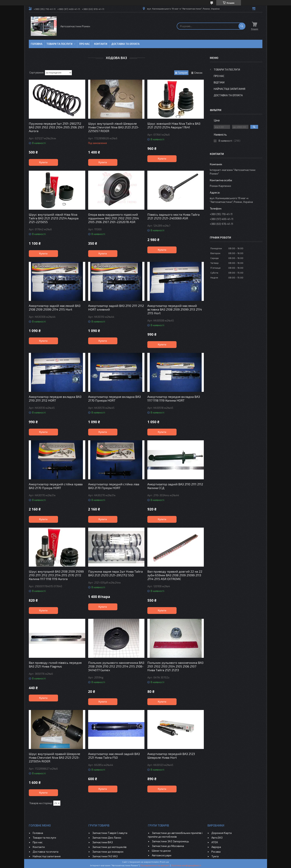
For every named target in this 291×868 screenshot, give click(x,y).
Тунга (215, 856)
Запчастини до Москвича (168, 846)
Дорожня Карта (222, 833)
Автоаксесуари (162, 855)
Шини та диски (161, 851)
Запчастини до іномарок (108, 852)
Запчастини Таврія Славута (110, 833)
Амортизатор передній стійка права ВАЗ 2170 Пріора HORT (56, 486)
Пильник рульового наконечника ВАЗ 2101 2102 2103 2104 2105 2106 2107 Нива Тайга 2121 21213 (175, 666)
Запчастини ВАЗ (102, 842)
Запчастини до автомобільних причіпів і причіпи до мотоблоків (175, 835)
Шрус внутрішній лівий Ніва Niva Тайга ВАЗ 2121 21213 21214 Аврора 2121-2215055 (54, 218)
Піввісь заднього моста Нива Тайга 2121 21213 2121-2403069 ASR (173, 216)
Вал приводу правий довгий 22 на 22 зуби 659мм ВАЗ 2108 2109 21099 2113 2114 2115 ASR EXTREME (175, 575)
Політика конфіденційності (186, 865)
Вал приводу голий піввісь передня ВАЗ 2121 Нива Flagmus (55, 664)
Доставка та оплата (125, 44)
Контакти (101, 44)
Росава (216, 852)
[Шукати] (242, 26)
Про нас (85, 44)
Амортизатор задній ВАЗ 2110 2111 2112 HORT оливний (116, 307)
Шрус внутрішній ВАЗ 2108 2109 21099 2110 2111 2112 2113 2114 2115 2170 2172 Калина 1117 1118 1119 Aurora (56, 575)
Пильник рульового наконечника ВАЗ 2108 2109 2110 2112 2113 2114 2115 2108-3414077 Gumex (116, 666)
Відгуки (219, 82)
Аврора (216, 847)
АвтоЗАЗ (217, 838)
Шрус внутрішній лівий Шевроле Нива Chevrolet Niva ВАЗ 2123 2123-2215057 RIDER (114, 127)
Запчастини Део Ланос (107, 838)
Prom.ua (164, 862)
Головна (37, 44)
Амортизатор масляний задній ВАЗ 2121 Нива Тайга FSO (114, 756)
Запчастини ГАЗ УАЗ (105, 856)
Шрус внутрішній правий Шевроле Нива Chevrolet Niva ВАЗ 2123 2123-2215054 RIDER (55, 757)
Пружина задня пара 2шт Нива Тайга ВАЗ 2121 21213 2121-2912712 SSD (115, 573)
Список (198, 73)
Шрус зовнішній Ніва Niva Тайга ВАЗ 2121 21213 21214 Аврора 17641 (174, 125)
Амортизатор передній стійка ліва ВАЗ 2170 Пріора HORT (114, 486)
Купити (43, 162)
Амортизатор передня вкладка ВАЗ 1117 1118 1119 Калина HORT (174, 398)
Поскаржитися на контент (155, 865)
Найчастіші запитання (229, 89)
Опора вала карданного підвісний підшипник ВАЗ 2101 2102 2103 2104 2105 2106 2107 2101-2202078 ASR (113, 218)
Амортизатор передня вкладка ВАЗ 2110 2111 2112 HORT (55, 398)
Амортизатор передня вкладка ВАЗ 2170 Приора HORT (114, 398)
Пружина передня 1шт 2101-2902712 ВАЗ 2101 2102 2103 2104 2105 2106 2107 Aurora (56, 127)
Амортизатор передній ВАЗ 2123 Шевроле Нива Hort (171, 756)
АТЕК (215, 842)
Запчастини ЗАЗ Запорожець (170, 841)
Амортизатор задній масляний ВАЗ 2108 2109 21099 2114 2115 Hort (55, 307)
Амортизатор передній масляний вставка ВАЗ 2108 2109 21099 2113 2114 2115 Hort (175, 309)
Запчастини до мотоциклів (109, 847)
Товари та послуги (59, 44)
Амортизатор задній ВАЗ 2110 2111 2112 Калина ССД (175, 486)
